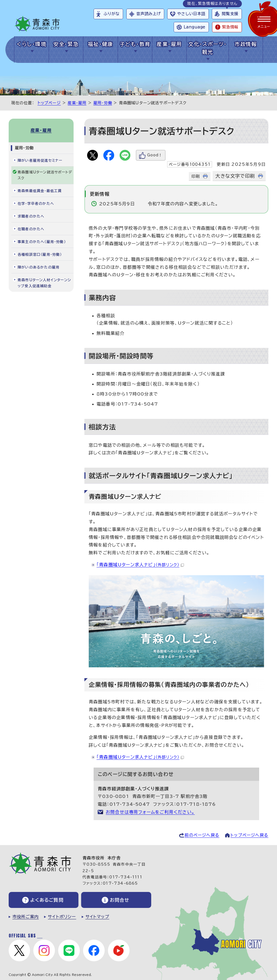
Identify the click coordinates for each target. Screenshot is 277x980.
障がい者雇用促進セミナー (40, 161)
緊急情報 (230, 27)
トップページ (49, 103)
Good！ (155, 155)
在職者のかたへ (31, 229)
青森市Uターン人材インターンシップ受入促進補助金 (44, 283)
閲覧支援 (230, 14)
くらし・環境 (32, 44)
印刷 (196, 176)
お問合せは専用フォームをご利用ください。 (150, 812)
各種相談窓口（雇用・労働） (40, 255)
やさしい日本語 (191, 14)
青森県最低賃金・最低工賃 (40, 191)
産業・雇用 (169, 44)
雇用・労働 (103, 103)
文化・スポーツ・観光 (208, 48)
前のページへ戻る (202, 835)
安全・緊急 (66, 44)
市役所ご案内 (26, 917)
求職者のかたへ (31, 216)
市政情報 (246, 44)
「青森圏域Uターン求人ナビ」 (140, 565)
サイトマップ (97, 917)
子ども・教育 (135, 44)
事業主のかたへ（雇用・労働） (42, 242)
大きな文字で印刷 (235, 176)
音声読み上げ (149, 14)
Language (194, 27)
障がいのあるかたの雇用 (39, 267)
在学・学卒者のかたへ (36, 204)
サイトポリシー (62, 917)
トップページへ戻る (249, 835)
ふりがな (112, 14)
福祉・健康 (100, 44)
